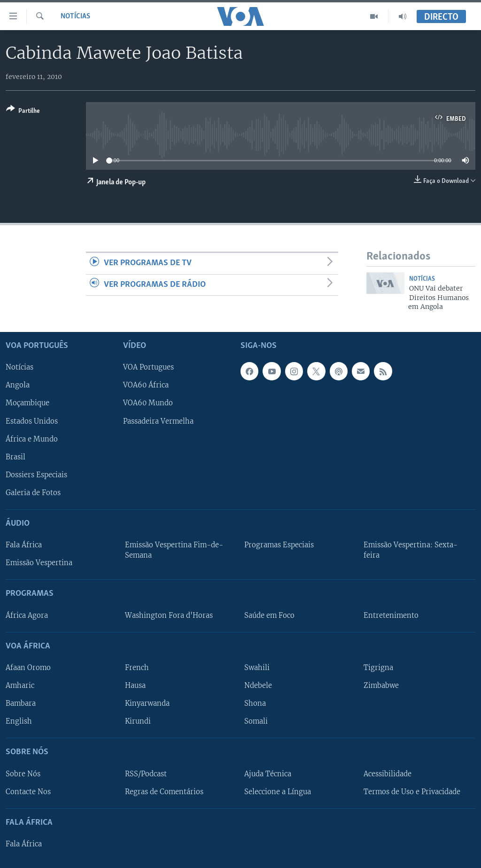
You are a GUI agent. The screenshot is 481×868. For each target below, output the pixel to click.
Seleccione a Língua (278, 792)
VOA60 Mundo (148, 403)
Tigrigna (378, 668)
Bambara (21, 703)
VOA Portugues (148, 368)
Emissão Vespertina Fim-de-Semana (174, 551)
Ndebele (258, 686)
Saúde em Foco (269, 615)
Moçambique (27, 403)
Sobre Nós (23, 774)
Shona (255, 703)
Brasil (16, 457)
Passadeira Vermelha (158, 421)
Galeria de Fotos (33, 493)
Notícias (75, 16)
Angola (18, 386)
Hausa (135, 686)
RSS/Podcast (146, 774)
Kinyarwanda (147, 703)
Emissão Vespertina (39, 563)
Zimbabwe (381, 686)
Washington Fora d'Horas (169, 615)
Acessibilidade (388, 774)
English (19, 722)
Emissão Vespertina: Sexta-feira (411, 551)
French (137, 668)
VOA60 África (146, 386)
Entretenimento (391, 615)
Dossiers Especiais (36, 475)
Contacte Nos (28, 792)
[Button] (23, 112)
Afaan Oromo (28, 668)
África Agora (27, 615)
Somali (256, 722)
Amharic (20, 686)
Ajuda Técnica (268, 774)
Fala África (24, 545)
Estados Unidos (32, 421)
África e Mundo (32, 439)
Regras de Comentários (164, 792)
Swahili (257, 668)
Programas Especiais (279, 545)
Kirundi (138, 722)
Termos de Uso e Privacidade (412, 792)
